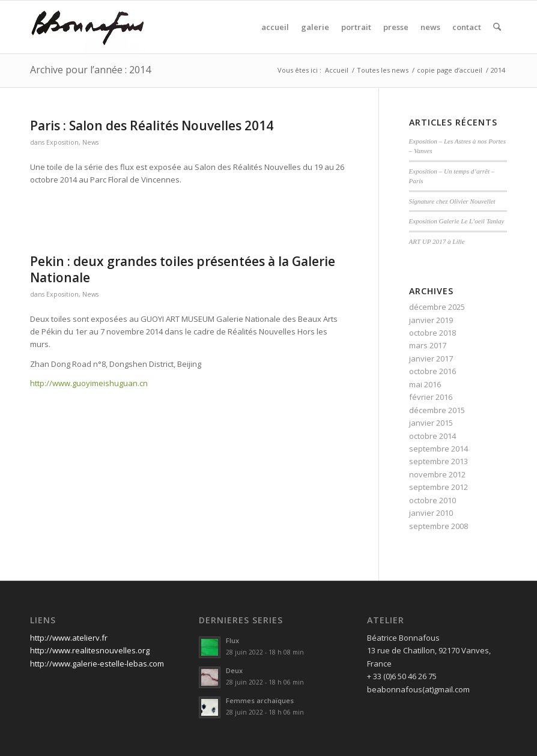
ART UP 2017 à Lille (437, 241)
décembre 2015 (437, 410)
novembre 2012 (437, 474)
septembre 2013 (438, 461)
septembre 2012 (438, 487)
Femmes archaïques (260, 700)
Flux (232, 640)
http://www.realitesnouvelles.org (90, 650)
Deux (234, 670)
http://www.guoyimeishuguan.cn (89, 383)
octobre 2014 (432, 436)
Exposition (62, 142)
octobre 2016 (432, 371)
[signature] (88, 27)
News (90, 142)
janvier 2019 (431, 320)
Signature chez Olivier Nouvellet (452, 201)
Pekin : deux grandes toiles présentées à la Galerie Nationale (183, 269)
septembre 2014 (438, 449)
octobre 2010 (432, 500)
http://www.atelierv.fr (69, 638)
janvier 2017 (431, 358)
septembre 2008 (438, 526)
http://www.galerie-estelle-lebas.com (97, 664)
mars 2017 (428, 345)
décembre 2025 (437, 307)
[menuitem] (275, 27)
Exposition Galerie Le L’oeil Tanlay (457, 221)
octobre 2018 (432, 333)
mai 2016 (425, 384)
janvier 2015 (431, 423)
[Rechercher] (497, 27)
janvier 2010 (431, 513)
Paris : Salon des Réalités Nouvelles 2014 (152, 125)
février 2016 (431, 397)
